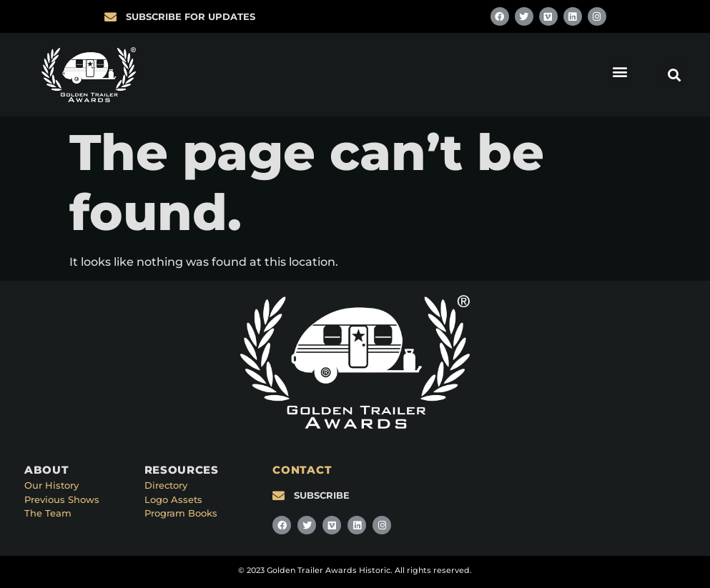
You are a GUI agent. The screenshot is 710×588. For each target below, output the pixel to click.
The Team (48, 513)
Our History (51, 485)
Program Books (181, 513)
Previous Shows (62, 499)
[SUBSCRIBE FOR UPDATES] (110, 17)
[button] (620, 71)
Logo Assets (173, 499)
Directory (166, 485)
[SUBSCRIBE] (278, 495)
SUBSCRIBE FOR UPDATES (191, 16)
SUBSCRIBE (322, 495)
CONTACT (302, 470)
